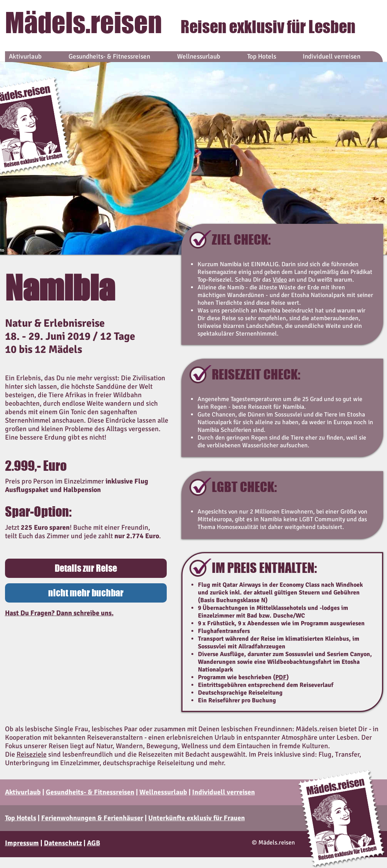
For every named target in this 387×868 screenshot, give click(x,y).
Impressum (22, 843)
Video (280, 280)
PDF (281, 677)
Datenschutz (63, 843)
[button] (86, 593)
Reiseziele (32, 754)
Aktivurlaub (23, 792)
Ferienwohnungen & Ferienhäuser (92, 818)
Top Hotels (21, 818)
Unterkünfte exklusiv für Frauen (197, 818)
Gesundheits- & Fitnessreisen (90, 792)
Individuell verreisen (224, 792)
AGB (94, 843)
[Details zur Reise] (86, 568)
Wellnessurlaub (163, 792)
